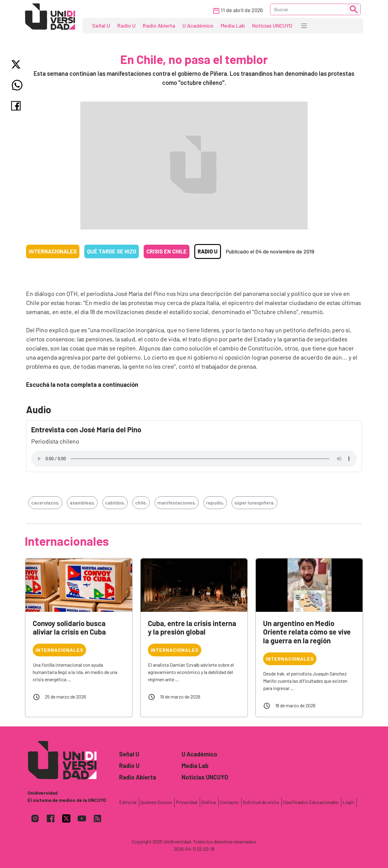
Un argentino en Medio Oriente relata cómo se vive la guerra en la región (307, 632)
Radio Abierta (159, 25)
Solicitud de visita (261, 802)
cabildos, (115, 503)
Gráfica (209, 802)
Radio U (126, 25)
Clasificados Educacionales (311, 802)
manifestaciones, (177, 503)
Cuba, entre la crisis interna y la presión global (192, 628)
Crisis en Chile (167, 251)
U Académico (198, 25)
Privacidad (187, 802)
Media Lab (233, 25)
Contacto (229, 802)
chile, (141, 503)
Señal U (101, 25)
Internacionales (53, 251)
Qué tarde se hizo (112, 251)
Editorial (128, 802)
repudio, (215, 503)
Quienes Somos (156, 802)
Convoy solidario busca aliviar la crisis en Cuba (69, 628)
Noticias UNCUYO (272, 25)
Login (348, 802)
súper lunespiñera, (254, 503)
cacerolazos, (45, 503)
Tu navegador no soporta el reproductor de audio (194, 459)
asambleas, (82, 503)
